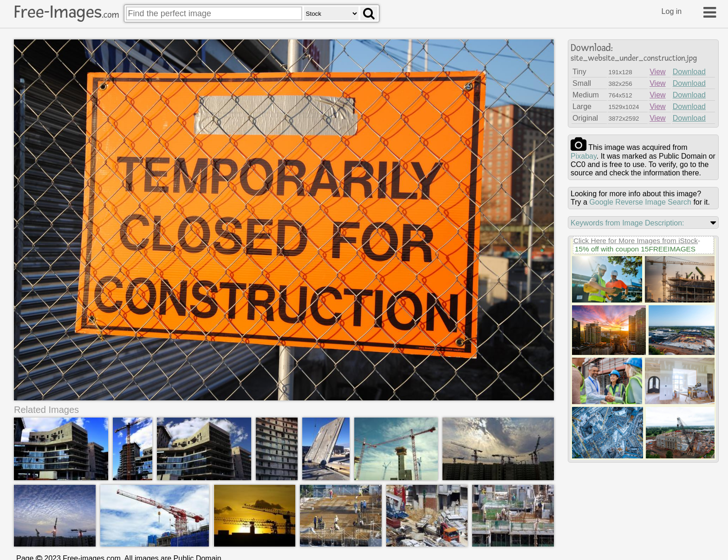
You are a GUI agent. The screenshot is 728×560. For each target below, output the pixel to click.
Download (689, 72)
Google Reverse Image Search (640, 202)
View (657, 72)
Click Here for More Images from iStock (636, 241)
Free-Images (66, 12)
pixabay (584, 156)
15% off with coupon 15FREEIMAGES (635, 249)
